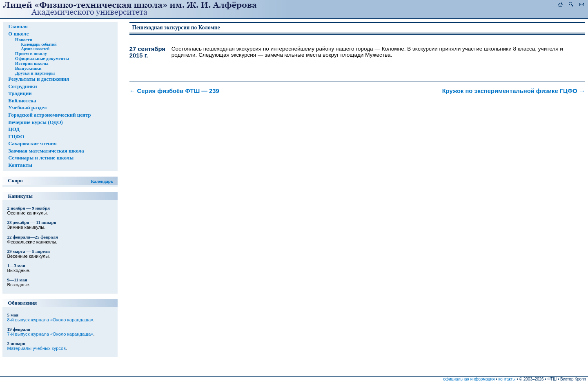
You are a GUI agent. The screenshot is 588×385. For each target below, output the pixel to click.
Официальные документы (42, 58)
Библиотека (22, 101)
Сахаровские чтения (32, 144)
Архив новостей (35, 49)
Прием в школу (31, 53)
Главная (18, 27)
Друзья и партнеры (35, 73)
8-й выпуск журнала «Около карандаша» (50, 320)
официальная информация (469, 379)
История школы (32, 63)
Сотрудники (22, 86)
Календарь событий (39, 44)
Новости (24, 40)
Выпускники (28, 68)
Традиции (20, 93)
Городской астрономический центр (50, 115)
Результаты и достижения (39, 79)
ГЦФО (16, 137)
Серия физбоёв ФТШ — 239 (174, 91)
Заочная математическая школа (46, 151)
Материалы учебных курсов (37, 348)
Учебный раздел (27, 108)
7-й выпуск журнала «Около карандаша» (50, 334)
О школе (18, 34)
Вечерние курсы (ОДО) (36, 122)
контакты (507, 379)
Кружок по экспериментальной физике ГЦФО (514, 91)
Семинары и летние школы (41, 158)
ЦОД (14, 129)
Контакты (20, 165)
